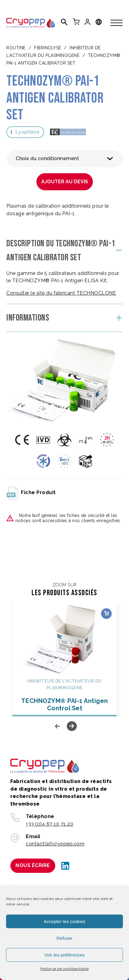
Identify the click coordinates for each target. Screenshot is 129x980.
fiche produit (31, 493)
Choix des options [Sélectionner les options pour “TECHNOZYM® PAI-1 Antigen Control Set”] (106, 614)
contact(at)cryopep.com (55, 844)
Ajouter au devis (65, 182)
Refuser (64, 938)
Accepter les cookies (65, 921)
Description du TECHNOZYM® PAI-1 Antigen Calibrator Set (61, 251)
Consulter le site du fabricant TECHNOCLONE (61, 293)
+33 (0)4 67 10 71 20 (49, 824)
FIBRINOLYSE (48, 48)
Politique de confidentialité (64, 969)
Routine (16, 48)
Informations (28, 318)
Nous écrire (33, 865)
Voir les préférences (64, 955)
